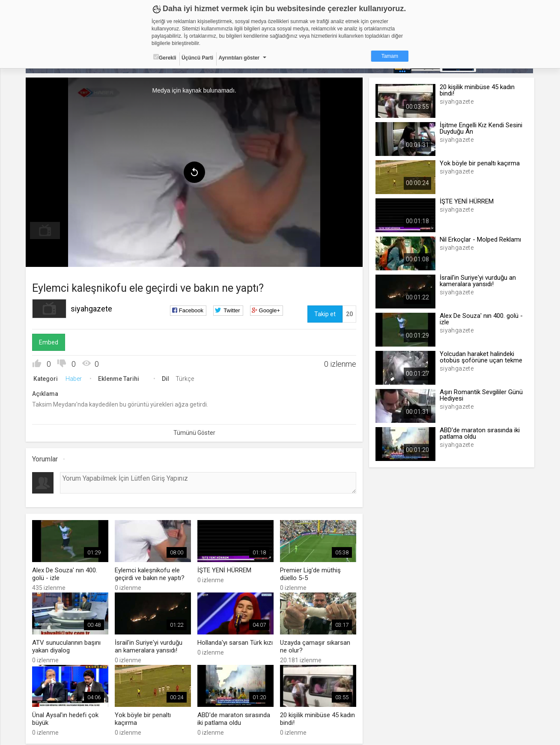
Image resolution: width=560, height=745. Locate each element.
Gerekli (165, 57)
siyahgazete (92, 309)
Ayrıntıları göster (239, 58)
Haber (74, 379)
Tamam (390, 56)
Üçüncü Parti (197, 58)
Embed (49, 342)
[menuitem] (46, 230)
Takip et (325, 314)
